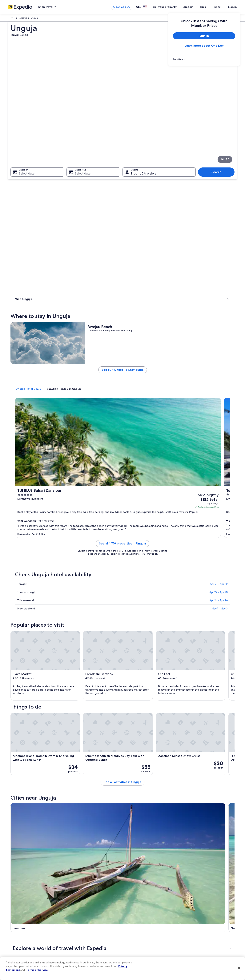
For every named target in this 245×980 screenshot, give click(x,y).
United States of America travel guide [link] (87, 904)
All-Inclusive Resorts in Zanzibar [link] (38, 733)
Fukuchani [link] (131, 816)
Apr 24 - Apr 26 (219, 376)
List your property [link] (17, 917)
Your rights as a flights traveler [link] (201, 941)
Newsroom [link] (14, 929)
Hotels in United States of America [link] (85, 910)
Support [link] (190, 904)
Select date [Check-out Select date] (82, 120)
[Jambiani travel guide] (87, 677)
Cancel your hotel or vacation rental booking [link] (208, 910)
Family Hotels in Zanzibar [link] (138, 755)
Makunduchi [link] (188, 809)
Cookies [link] (130, 910)
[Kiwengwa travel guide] (215, 677)
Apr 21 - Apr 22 (219, 359)
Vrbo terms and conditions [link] (140, 929)
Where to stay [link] (23, 166)
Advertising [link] (14, 941)
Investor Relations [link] (17, 935)
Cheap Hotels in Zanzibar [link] (34, 748)
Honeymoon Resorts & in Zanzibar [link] (40, 755)
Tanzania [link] (22, 18)
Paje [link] (127, 795)
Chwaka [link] (74, 802)
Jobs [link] (11, 910)
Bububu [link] (129, 809)
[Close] (239, 968)
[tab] (84, 224)
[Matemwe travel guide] (172, 677)
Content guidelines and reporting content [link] (148, 947)
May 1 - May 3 (220, 384)
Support (195, 7)
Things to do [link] (22, 171)
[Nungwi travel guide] (129, 677)
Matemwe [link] (131, 788)
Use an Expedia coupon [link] (198, 929)
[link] (204, 59)
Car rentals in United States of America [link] (87, 935)
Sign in (232, 7)
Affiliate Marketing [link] (18, 947)
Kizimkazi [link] (75, 795)
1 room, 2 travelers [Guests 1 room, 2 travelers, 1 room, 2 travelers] (144, 120)
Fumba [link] (73, 816)
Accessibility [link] (133, 935)
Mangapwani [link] (189, 795)
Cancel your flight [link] (194, 917)
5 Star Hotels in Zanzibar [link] (138, 741)
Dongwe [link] (186, 802)
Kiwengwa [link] (187, 788)
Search (218, 119)
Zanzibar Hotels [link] (133, 733)
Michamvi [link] (131, 802)
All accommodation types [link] (80, 941)
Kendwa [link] (74, 809)
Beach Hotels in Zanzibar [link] (138, 748)
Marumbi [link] (186, 816)
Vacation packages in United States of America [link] (91, 923)
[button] (122, 708)
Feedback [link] (13, 953)
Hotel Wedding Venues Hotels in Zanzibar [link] (44, 762)
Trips (210, 7)
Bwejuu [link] (18, 809)
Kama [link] (17, 816)
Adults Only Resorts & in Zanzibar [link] (39, 741)
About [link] (11, 904)
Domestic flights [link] (76, 929)
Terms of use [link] (133, 917)
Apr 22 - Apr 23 (219, 367)
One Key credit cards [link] (78, 953)
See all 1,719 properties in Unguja (151, 323)
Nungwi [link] (74, 788)
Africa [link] (11, 18)
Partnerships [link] (15, 923)
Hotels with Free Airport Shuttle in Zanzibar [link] (149, 762)
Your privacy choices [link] (137, 941)
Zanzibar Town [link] (23, 795)
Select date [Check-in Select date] (24, 120)
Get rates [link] (222, 299)
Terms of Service (37, 970)
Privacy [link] (130, 904)
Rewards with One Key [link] (79, 947)
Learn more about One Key (204, 46)
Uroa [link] (16, 802)
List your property (172, 7)
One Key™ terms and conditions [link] (143, 923)
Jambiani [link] (19, 788)
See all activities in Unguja (151, 649)
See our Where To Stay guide (151, 207)
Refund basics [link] (193, 923)
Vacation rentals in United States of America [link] (90, 917)
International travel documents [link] (201, 935)
